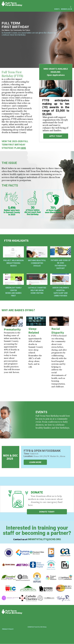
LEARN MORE (35, 462)
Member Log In (66, 9)
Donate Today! (47, 512)
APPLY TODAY (56, 136)
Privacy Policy (8, 629)
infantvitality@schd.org (44, 539)
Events (57, 9)
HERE (23, 148)
